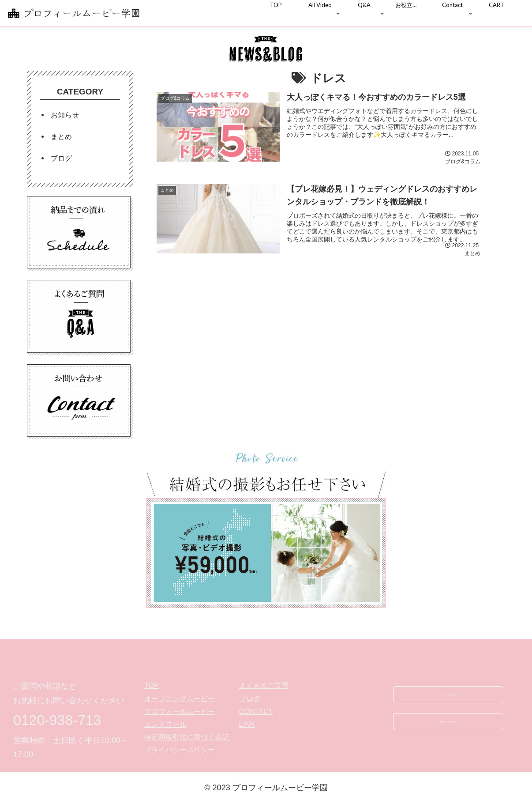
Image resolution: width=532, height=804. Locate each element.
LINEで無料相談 (448, 729)
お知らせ (65, 115)
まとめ (61, 136)
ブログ (61, 158)
